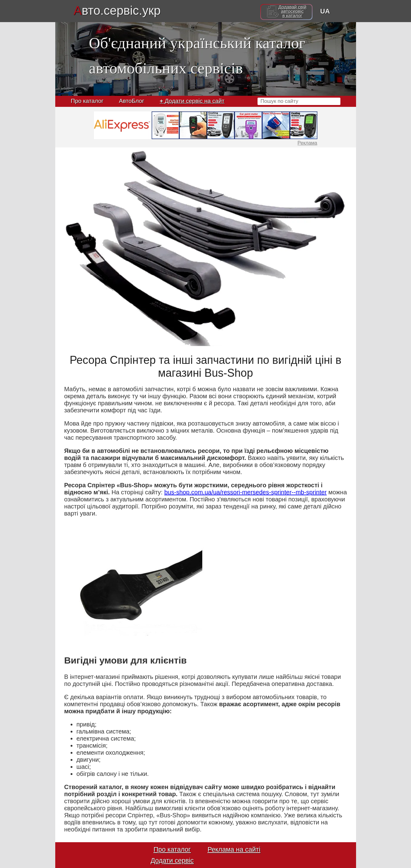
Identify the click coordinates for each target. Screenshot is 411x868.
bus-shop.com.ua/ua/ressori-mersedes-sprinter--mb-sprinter (245, 492)
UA (325, 11)
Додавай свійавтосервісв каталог (292, 11)
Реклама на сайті (234, 849)
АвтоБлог (132, 101)
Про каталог (87, 101)
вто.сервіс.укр (117, 10)
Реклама (307, 143)
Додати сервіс (172, 860)
